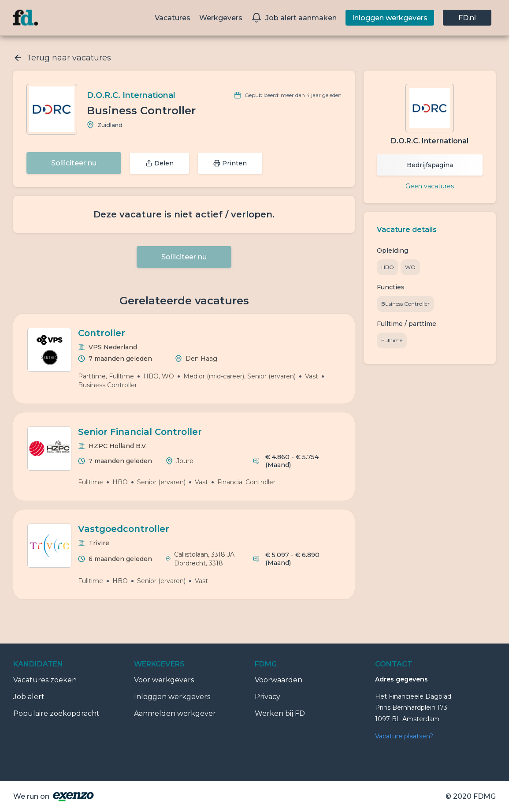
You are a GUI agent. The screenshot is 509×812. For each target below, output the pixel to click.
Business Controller (405, 304)
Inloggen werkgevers (172, 697)
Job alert (29, 697)
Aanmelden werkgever (175, 713)
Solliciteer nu (74, 163)
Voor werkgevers (164, 680)
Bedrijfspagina (430, 165)
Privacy (268, 697)
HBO (388, 267)
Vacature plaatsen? (404, 736)
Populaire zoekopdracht (56, 713)
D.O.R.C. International (131, 95)
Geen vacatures (430, 186)
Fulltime (392, 340)
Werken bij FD (280, 713)
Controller (102, 333)
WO (410, 267)
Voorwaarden (279, 680)
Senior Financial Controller (140, 432)
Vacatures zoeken (45, 680)
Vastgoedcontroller (124, 529)
